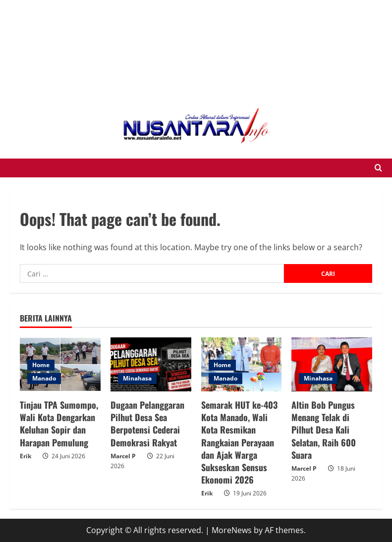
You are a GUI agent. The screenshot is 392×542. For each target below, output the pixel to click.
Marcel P (123, 456)
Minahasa (137, 378)
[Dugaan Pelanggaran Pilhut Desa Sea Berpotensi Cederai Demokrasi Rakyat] (151, 364)
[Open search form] (378, 168)
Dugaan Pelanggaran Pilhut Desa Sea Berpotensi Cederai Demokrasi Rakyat (147, 424)
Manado (44, 378)
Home (41, 365)
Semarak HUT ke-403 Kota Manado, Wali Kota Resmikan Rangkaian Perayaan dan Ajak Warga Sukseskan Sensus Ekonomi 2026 (239, 442)
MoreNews (232, 530)
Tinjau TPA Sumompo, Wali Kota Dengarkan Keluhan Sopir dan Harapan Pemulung (59, 424)
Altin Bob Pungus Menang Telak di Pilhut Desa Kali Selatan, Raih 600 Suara (324, 430)
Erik (26, 456)
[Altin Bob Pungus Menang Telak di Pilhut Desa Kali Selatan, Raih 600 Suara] (332, 364)
